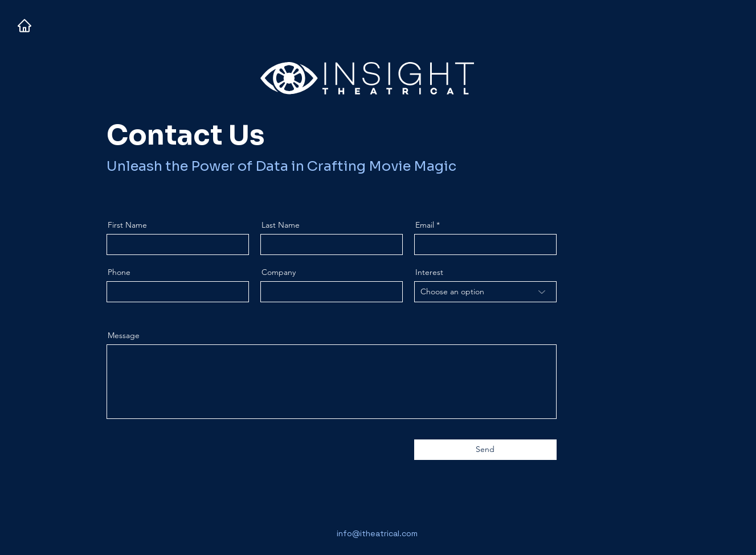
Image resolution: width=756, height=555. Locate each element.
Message (124, 335)
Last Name (281, 225)
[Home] (24, 26)
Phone (119, 272)
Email (425, 225)
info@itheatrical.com (377, 533)
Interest (429, 272)
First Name (127, 225)
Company (279, 272)
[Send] (485, 450)
